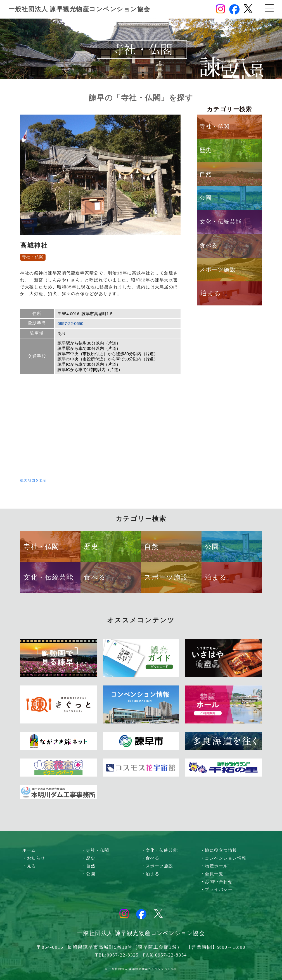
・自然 (89, 866)
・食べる (150, 858)
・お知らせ (34, 858)
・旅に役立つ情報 (219, 850)
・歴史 (89, 858)
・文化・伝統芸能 (160, 850)
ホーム (29, 850)
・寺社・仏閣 (95, 850)
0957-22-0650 (70, 323)
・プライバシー (217, 889)
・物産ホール (214, 866)
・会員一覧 (212, 874)
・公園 (89, 874)
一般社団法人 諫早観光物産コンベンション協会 (79, 9)
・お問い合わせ (217, 882)
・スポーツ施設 (157, 866)
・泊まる (150, 874)
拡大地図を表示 (33, 480)
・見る (29, 866)
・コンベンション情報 (223, 858)
